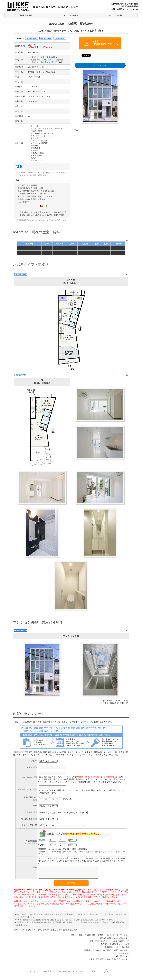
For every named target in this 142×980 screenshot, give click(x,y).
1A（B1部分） (29, 248)
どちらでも (66, 799)
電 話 (54, 799)
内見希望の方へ (118, 925)
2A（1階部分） (29, 253)
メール (43, 799)
